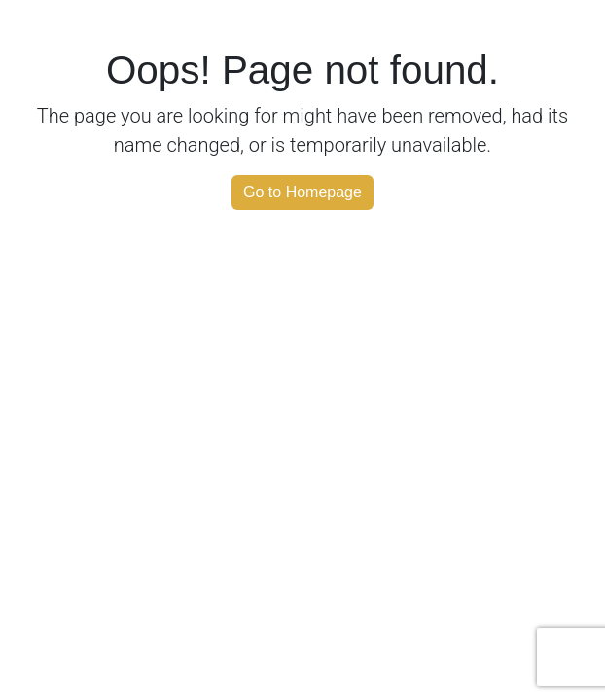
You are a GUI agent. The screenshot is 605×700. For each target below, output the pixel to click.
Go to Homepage (302, 192)
